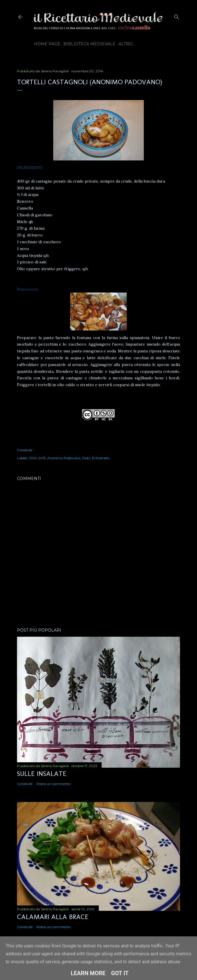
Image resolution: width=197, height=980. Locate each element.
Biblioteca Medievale (89, 44)
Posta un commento (53, 784)
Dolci (86, 458)
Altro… (127, 44)
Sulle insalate (42, 773)
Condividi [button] (25, 450)
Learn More (88, 973)
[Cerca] (177, 16)
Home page (47, 44)
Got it (120, 973)
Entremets (101, 458)
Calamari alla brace (53, 917)
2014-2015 (37, 458)
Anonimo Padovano (64, 458)
